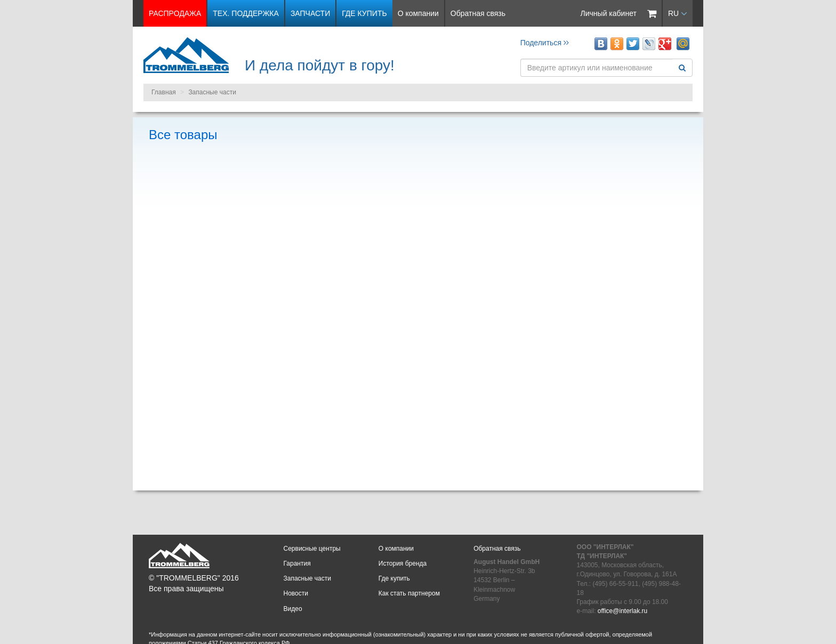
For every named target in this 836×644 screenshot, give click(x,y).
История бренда (403, 563)
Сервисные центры (312, 549)
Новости (296, 593)
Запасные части (212, 92)
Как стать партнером (409, 593)
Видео (293, 609)
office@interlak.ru (622, 611)
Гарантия (297, 563)
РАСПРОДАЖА (175, 13)
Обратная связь (478, 13)
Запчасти (310, 13)
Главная (164, 92)
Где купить (364, 13)
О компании (418, 13)
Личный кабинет (609, 13)
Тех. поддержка (246, 13)
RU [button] (678, 13)
